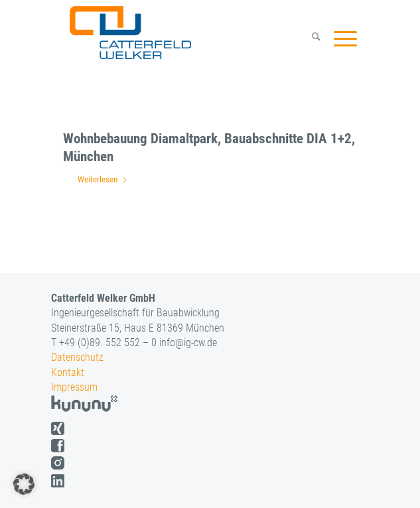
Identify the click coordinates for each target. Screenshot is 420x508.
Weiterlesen (103, 179)
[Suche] (310, 38)
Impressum (74, 387)
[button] (24, 484)
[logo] (184, 32)
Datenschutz (77, 357)
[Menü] (339, 38)
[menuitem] (310, 38)
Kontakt (68, 372)
